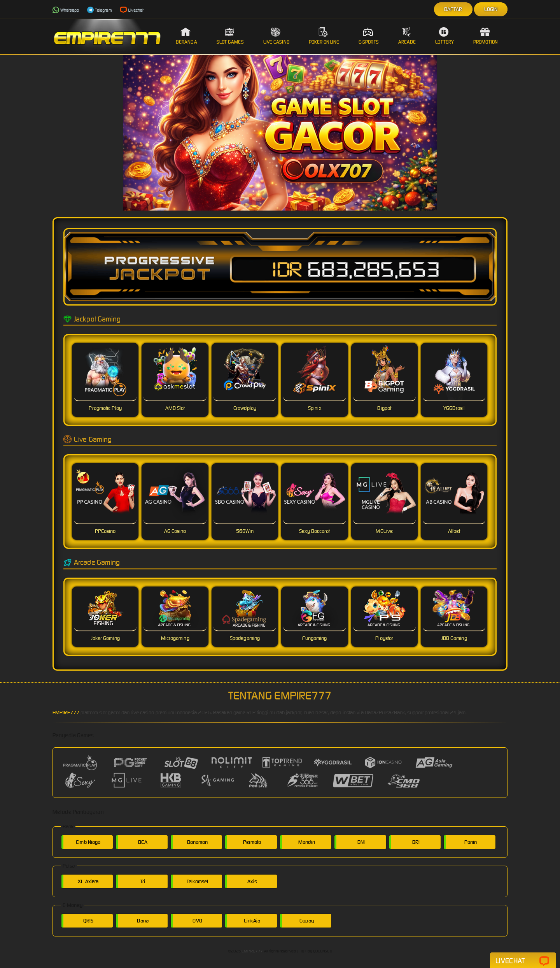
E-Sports (369, 36)
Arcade (407, 36)
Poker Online (324, 36)
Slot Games (230, 36)
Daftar (453, 9)
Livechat (132, 10)
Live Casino (276, 36)
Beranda (186, 36)
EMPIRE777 (66, 712)
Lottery (444, 36)
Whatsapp (66, 10)
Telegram (100, 10)
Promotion (486, 36)
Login (491, 9)
